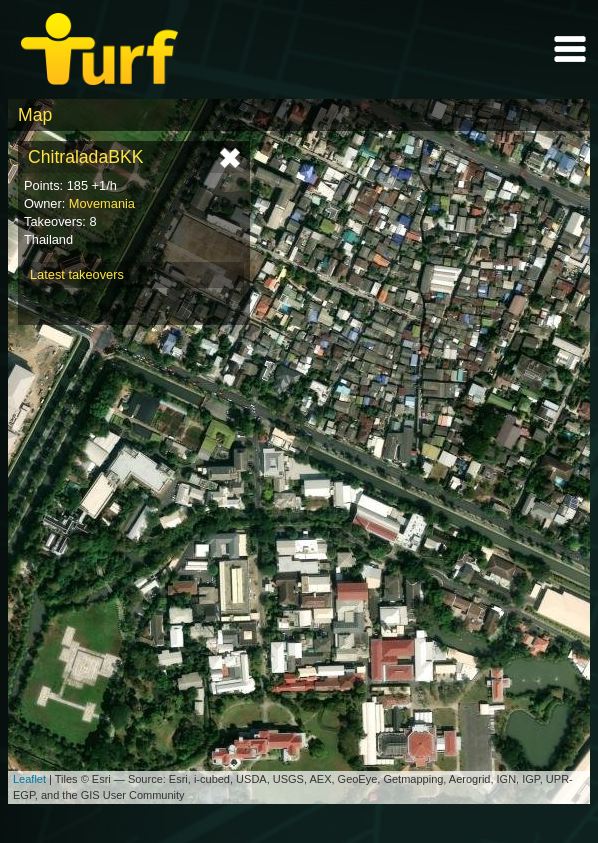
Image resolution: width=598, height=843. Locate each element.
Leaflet (29, 779)
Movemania (102, 203)
